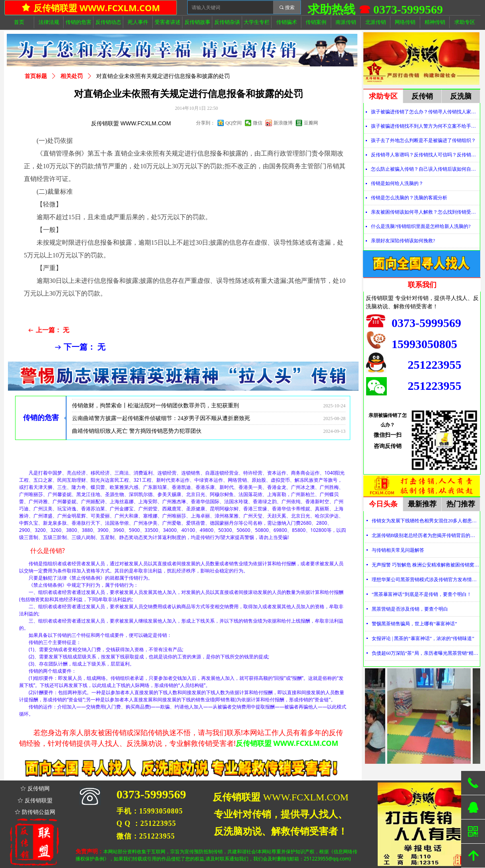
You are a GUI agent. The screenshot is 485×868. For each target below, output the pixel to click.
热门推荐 (461, 504)
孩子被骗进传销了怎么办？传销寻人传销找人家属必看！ (425, 112)
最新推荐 (422, 504)
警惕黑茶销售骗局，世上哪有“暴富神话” (414, 624)
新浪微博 (283, 123)
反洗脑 (461, 96)
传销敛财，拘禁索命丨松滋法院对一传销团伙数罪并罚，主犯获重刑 (155, 408)
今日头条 (383, 504)
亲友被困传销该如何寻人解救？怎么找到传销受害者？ (425, 212)
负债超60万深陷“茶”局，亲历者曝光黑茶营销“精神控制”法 (426, 653)
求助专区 (383, 96)
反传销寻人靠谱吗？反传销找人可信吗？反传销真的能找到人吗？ (425, 155)
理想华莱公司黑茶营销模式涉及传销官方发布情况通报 (426, 580)
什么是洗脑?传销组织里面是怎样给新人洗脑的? (421, 226)
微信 (258, 123)
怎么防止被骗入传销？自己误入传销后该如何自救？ (425, 169)
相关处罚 (72, 76)
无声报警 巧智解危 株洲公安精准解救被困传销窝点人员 (426, 565)
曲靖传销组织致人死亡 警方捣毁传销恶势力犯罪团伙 (137, 433)
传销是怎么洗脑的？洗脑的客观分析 (409, 198)
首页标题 (36, 76)
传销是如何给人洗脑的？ (397, 183)
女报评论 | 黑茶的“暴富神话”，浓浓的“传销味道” (423, 638)
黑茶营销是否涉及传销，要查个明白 (410, 609)
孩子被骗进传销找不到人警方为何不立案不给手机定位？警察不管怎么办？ (425, 126)
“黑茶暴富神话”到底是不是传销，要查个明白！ (422, 594)
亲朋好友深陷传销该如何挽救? (403, 241)
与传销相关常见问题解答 (398, 550)
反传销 (422, 96)
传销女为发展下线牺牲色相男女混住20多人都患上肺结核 (426, 521)
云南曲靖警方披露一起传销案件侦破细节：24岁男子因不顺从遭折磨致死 (161, 421)
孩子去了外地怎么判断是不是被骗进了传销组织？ (423, 140)
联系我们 (422, 285)
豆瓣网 (311, 123)
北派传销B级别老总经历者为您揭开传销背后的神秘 (426, 535)
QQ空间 (234, 123)
